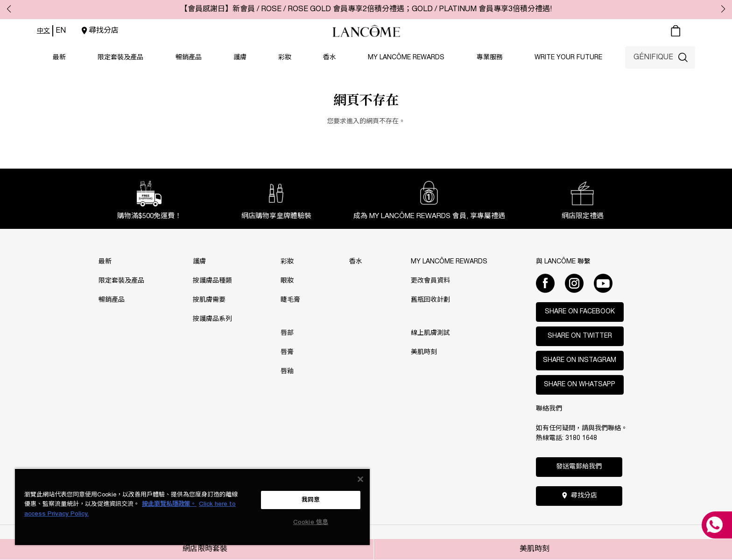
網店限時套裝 (205, 549)
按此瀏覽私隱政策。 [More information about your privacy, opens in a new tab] (169, 504)
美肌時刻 (535, 549)
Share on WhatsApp (580, 385)
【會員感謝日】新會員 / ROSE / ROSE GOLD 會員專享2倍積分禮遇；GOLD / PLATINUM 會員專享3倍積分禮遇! (366, 9)
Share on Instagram (580, 360)
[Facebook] (545, 283)
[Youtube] (603, 283)
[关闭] (360, 479)
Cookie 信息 (311, 522)
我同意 (311, 500)
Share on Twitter (580, 336)
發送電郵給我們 (579, 467)
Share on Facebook (580, 312)
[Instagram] (574, 283)
